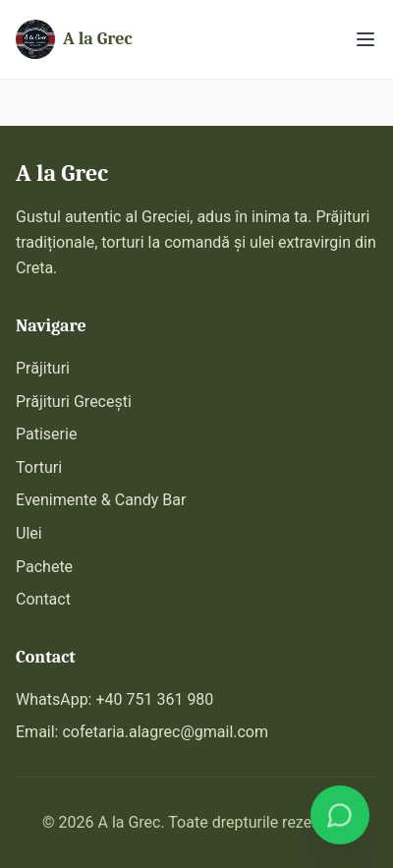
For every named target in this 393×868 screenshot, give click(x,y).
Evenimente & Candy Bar (101, 500)
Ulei (29, 533)
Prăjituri (43, 368)
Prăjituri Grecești (74, 402)
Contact (43, 599)
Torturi (39, 467)
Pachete (44, 567)
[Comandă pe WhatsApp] (340, 815)
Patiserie (46, 434)
